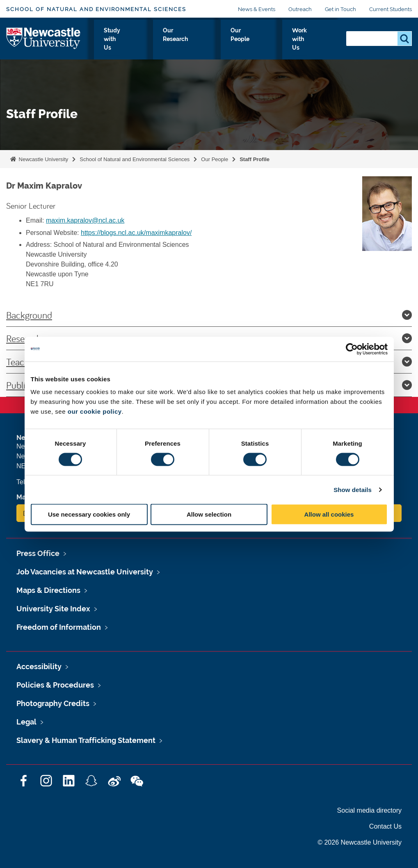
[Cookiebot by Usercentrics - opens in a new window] (352, 349)
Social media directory (369, 810)
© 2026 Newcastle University (360, 842)
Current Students (391, 9)
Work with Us (312, 45)
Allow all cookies (329, 514)
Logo (44, 43)
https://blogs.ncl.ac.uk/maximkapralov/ (136, 233)
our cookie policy (95, 411)
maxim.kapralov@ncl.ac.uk (85, 220)
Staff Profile (255, 159)
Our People (260, 45)
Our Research (208, 45)
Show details (353, 489)
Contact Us (385, 826)
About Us (102, 45)
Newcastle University (43, 159)
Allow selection (209, 514)
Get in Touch (340, 9)
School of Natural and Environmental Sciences (96, 9)
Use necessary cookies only (89, 514)
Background (209, 315)
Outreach (300, 9)
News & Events (257, 9)
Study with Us (151, 45)
